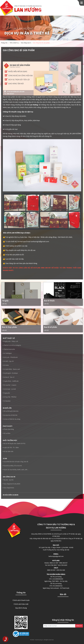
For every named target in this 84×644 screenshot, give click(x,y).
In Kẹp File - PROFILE (10, 397)
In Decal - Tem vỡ (9, 377)
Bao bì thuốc (49, 301)
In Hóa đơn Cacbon (11, 495)
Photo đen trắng (8, 429)
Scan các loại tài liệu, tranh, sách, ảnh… (16, 470)
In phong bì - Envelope (10, 373)
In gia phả (6, 393)
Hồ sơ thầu (7, 433)
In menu (6, 365)
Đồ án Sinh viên (8, 451)
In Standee (7, 401)
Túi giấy (5, 301)
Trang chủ (4, 43)
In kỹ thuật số (9, 338)
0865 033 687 (51, 570)
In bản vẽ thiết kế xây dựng (11, 419)
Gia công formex (8, 488)
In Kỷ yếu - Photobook (10, 357)
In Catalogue (7, 353)
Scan (5, 458)
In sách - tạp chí (8, 361)
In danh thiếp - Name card (11, 369)
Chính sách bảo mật (21, 604)
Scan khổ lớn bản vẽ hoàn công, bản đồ (15, 462)
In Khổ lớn (7, 408)
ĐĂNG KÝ (79, 626)
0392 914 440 (61, 570)
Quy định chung (21, 608)
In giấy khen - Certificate (11, 381)
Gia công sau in (26, 43)
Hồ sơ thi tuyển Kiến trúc (11, 411)
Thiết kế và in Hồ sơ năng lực (12, 345)
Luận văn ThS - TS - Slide (11, 448)
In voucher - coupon (10, 385)
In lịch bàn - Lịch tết (9, 389)
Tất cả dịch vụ (14, 43)
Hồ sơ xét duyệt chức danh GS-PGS (14, 443)
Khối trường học (10, 440)
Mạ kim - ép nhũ (8, 480)
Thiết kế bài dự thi (9, 349)
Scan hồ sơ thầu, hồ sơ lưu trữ (12, 466)
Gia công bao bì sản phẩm (12, 484)
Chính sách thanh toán (21, 600)
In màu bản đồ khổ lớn (10, 415)
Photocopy (8, 426)
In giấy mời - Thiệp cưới (10, 341)
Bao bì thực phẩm (10, 327)
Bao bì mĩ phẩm (51, 327)
